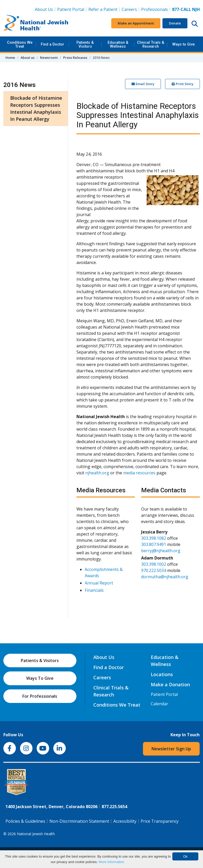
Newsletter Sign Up (171, 749)
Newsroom (49, 58)
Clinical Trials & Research (151, 44)
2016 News (19, 85)
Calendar (159, 704)
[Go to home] (36, 23)
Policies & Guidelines (25, 821)
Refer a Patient (103, 9)
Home (10, 58)
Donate (175, 23)
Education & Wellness (118, 44)
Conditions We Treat (20, 44)
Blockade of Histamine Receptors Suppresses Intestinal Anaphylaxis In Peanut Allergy (36, 108)
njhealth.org (97, 473)
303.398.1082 (154, 538)
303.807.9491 (154, 544)
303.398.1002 (154, 564)
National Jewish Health (36, 834)
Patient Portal (71, 9)
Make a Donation (170, 684)
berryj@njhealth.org (161, 551)
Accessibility (125, 821)
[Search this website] (195, 23)
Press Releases (75, 58)
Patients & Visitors (85, 44)
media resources (139, 473)
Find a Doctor (53, 44)
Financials (94, 590)
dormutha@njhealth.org (165, 577)
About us (28, 58)
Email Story (143, 84)
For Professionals (40, 696)
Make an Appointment (136, 23)
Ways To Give (40, 678)
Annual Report (99, 583)
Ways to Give (184, 44)
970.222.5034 (154, 570)
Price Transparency (160, 821)
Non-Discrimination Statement (79, 821)
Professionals (155, 9)
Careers (130, 9)
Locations (162, 674)
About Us (44, 9)
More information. (112, 862)
